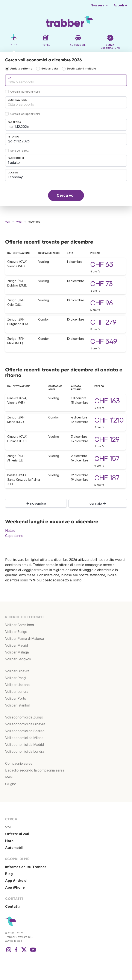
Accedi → (121, 5)
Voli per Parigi (16, 678)
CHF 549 (104, 341)
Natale (10, 531)
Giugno (11, 784)
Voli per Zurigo (16, 632)
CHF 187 (107, 478)
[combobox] (66, 80)
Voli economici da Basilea (25, 731)
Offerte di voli (17, 834)
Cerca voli (66, 195)
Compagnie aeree (19, 763)
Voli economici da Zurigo (24, 717)
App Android (16, 881)
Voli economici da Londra (25, 751)
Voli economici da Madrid (24, 745)
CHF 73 (102, 284)
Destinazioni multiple (81, 69)
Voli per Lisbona (17, 685)
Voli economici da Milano (24, 738)
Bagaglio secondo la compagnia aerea (35, 770)
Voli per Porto (16, 698)
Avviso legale (14, 941)
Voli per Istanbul (17, 705)
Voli (8, 827)
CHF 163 (107, 401)
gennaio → (98, 503)
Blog (9, 874)
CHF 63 (102, 264)
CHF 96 (102, 303)
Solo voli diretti (20, 151)
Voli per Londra (17, 692)
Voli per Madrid (17, 645)
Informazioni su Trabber (26, 867)
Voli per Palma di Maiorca (25, 639)
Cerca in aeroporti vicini (25, 92)
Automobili (14, 848)
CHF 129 (107, 439)
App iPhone (15, 887)
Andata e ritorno (21, 69)
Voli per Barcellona (20, 625)
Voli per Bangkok (18, 659)
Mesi (9, 777)
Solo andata (49, 69)
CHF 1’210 (109, 420)
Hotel (10, 841)
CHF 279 (103, 322)
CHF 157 (107, 459)
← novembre (36, 503)
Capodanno (14, 536)
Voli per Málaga (17, 652)
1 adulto (14, 163)
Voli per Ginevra (17, 671)
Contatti (12, 906)
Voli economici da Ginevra (25, 724)
